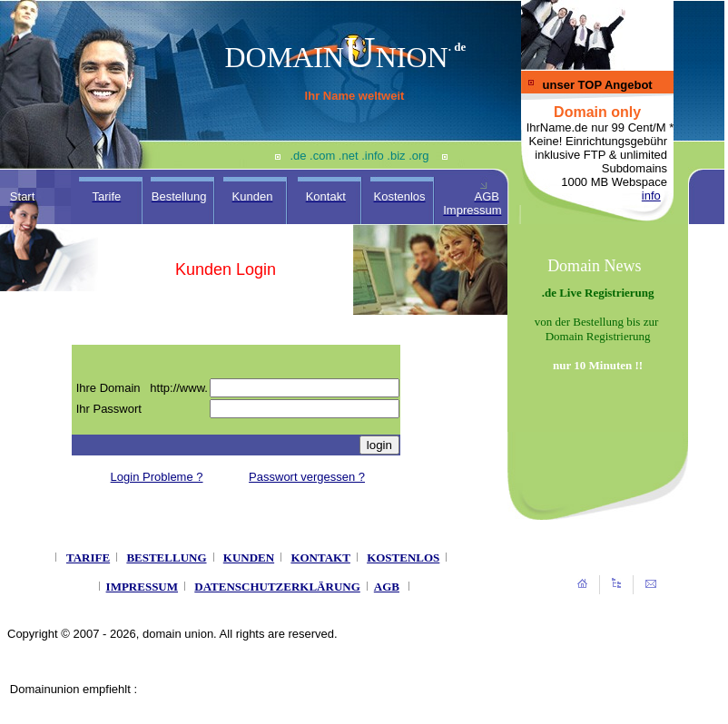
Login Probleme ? (157, 477)
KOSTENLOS (403, 558)
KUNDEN (249, 558)
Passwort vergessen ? (307, 477)
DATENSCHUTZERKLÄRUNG (277, 587)
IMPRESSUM (142, 587)
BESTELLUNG (166, 558)
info (651, 196)
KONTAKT (320, 558)
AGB (387, 587)
